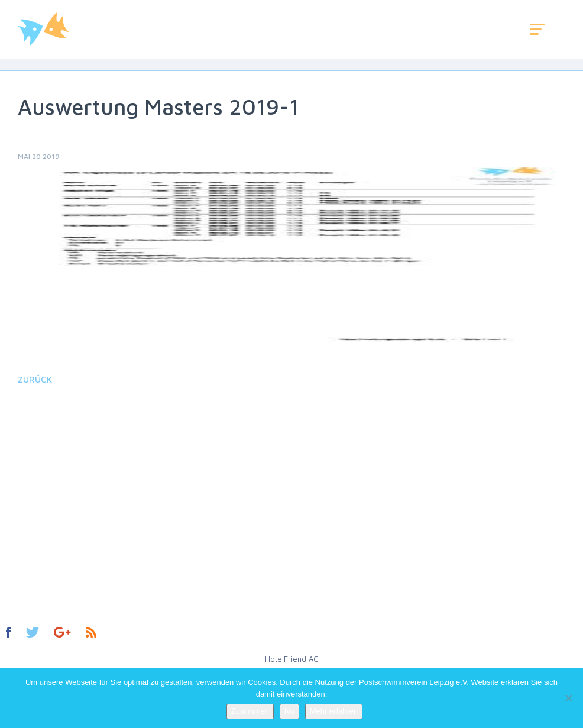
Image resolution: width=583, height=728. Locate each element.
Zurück (35, 379)
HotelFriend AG (292, 659)
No (289, 711)
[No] (568, 698)
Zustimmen (250, 711)
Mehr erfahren (334, 711)
